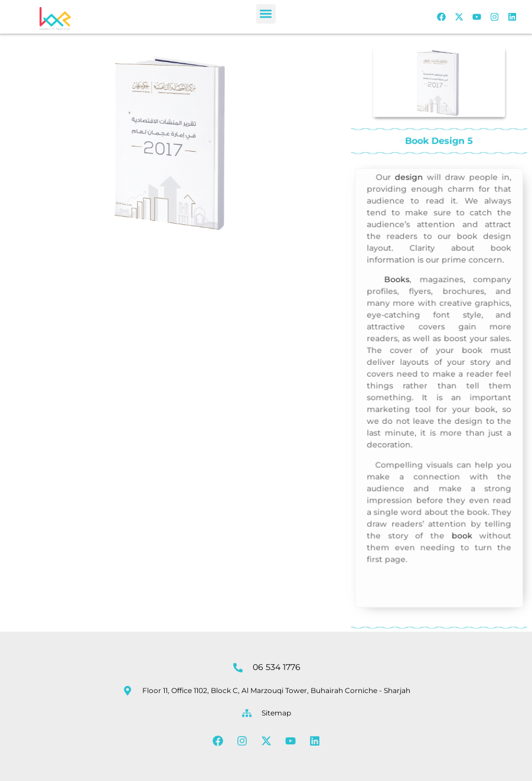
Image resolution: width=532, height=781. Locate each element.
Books (399, 287)
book (460, 527)
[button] (266, 14)
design (411, 191)
